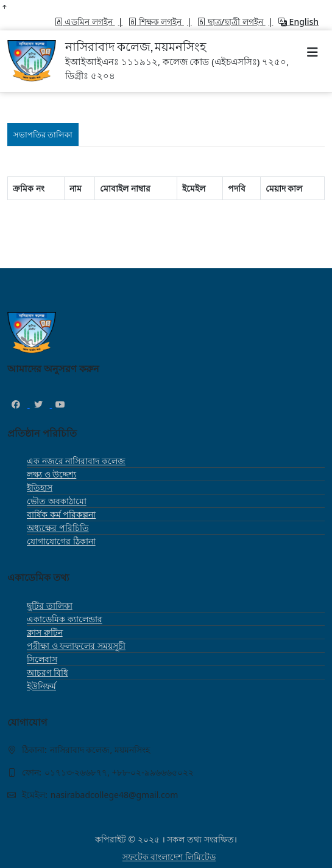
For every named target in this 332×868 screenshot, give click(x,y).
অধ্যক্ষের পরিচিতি (58, 528)
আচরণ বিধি (48, 672)
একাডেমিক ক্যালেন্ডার (65, 619)
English (298, 22)
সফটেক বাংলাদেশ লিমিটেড (169, 857)
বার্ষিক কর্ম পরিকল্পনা (61, 514)
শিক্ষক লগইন (156, 22)
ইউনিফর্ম (41, 686)
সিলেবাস (42, 659)
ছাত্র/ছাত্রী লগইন (231, 22)
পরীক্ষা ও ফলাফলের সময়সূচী (76, 646)
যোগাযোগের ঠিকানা (61, 541)
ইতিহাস (40, 488)
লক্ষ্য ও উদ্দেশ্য (51, 474)
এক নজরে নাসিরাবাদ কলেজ (76, 461)
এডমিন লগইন (85, 22)
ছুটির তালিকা (50, 606)
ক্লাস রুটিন (45, 632)
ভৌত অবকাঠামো (57, 501)
